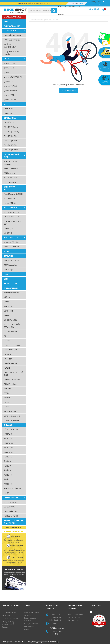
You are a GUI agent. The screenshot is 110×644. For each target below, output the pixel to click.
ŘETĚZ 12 (8, 484)
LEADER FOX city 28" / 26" (13, 223)
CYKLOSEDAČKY (10, 350)
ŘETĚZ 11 (8, 479)
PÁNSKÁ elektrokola (12, 40)
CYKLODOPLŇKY (11, 288)
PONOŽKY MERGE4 (12, 516)
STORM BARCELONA (12, 217)
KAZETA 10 (8, 443)
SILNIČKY (8, 251)
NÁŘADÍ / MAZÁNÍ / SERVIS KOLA (12, 326)
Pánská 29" (8, 109)
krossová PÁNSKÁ (11, 242)
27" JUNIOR (9, 256)
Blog (79, 6)
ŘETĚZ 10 (8, 475)
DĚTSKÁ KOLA (10, 118)
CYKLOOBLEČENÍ (11, 498)
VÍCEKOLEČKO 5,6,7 (12, 430)
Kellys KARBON (10, 203)
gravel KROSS (9, 63)
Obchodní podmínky (10, 618)
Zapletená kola (10, 411)
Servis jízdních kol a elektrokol (31, 614)
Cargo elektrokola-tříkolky (12, 53)
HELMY (7, 315)
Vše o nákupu (69, 6)
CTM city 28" (9, 228)
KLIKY (6, 493)
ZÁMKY (7, 398)
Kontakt (61, 15)
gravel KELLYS (10, 72)
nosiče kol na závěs (12, 420)
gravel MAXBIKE (10, 91)
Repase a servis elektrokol (30, 619)
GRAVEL (7, 59)
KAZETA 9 (8, 439)
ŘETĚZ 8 (7, 466)
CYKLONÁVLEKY (10, 511)
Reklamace (6, 615)
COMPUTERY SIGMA (12, 345)
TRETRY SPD (9, 306)
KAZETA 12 (8, 452)
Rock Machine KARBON (13, 194)
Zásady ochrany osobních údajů (8, 623)
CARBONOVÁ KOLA (9, 188)
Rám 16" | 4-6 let (11, 136)
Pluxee (26, 630)
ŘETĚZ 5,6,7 (9, 461)
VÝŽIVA (7, 297)
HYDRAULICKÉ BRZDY (13, 489)
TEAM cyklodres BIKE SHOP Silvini (13, 522)
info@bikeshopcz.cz (56, 628)
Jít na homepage (69, 90)
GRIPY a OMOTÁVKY (12, 380)
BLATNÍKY (8, 389)
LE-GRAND (8, 233)
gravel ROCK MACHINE (13, 77)
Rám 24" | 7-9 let (11, 145)
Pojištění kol (29, 627)
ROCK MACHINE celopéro (10, 163)
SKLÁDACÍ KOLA (11, 284)
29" (5, 104)
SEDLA (7, 393)
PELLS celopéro (10, 182)
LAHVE (7, 402)
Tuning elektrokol (11, 293)
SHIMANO (8, 425)
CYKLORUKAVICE (11, 507)
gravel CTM (9, 81)
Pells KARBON (10, 199)
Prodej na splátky (31, 624)
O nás (60, 6)
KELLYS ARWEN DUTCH (13, 212)
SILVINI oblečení (11, 502)
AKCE (6, 21)
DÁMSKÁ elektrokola (12, 35)
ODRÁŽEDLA (9, 122)
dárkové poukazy (12, 26)
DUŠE (6, 336)
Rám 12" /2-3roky (11, 127)
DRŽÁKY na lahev (11, 384)
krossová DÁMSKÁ (11, 247)
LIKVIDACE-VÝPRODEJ (13, 17)
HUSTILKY (8, 359)
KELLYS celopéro (11, 178)
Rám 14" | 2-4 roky (11, 132)
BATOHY (7, 354)
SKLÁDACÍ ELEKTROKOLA (10, 46)
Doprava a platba (9, 612)
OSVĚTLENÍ (9, 311)
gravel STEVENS (10, 86)
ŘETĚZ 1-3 (8, 457)
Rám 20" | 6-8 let (11, 141)
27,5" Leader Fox (11, 265)
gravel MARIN (10, 95)
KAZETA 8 (8, 434)
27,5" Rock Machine (12, 261)
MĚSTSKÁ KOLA (10, 208)
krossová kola (11, 238)
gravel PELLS (9, 68)
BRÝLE (7, 302)
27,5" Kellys (8, 270)
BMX (6, 274)
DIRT (6, 279)
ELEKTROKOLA (10, 31)
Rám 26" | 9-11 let (11, 150)
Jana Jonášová (43, 642)
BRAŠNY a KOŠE (10, 320)
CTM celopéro (10, 173)
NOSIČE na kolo (10, 363)
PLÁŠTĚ (7, 368)
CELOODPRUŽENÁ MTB (11, 156)
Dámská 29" (9, 113)
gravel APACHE (10, 100)
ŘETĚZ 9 (7, 470)
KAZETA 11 (8, 448)
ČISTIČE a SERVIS (11, 332)
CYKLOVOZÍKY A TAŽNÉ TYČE (13, 374)
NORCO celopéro (11, 169)
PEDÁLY (7, 341)
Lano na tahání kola (12, 416)
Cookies (5, 627)
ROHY (6, 407)
